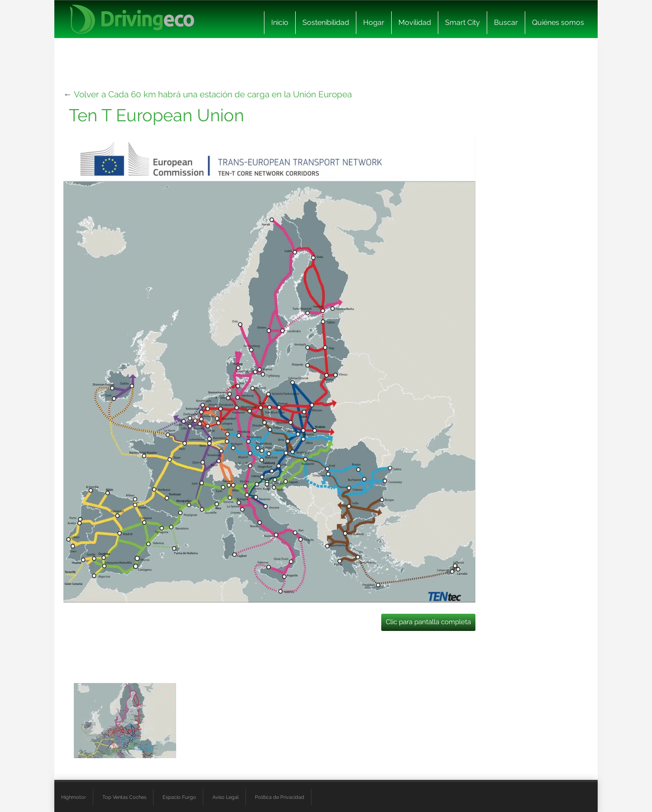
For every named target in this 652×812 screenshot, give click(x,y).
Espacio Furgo (179, 797)
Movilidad (415, 22)
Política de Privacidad (280, 797)
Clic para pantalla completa (428, 622)
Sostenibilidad (326, 22)
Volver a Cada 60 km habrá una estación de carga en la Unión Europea (213, 94)
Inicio (280, 22)
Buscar (506, 22)
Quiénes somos (558, 22)
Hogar (374, 22)
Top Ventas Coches (124, 797)
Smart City (463, 22)
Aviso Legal (225, 797)
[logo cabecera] (132, 19)
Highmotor (74, 797)
